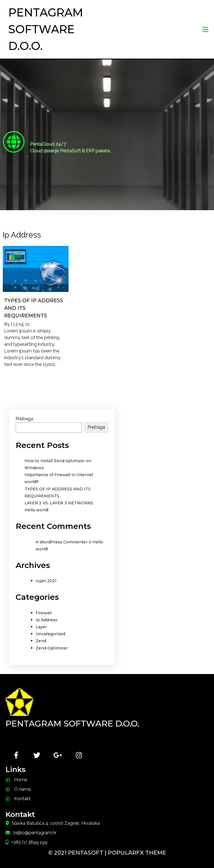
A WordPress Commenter (62, 542)
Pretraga (24, 419)
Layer (41, 627)
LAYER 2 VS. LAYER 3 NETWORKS (59, 503)
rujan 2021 (46, 581)
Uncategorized (50, 634)
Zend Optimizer (52, 648)
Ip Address (47, 620)
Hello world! (37, 510)
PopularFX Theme (137, 853)
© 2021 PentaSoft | (78, 853)
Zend (41, 641)
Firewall (44, 613)
